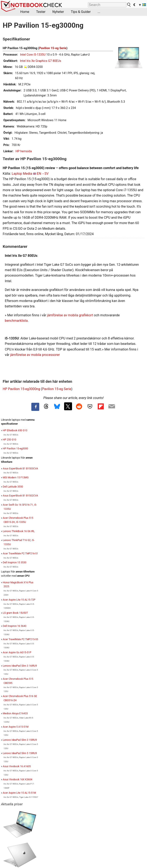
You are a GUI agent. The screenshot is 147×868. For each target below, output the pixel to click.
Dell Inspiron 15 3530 (15, 562)
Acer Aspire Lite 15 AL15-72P (19, 600)
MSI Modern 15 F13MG (16, 478)
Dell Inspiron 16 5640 (15, 626)
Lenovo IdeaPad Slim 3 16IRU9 (20, 666)
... (99, 12)
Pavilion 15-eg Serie (53, 48)
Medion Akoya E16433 (15, 713)
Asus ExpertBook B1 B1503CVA (21, 469)
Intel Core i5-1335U (33, 55)
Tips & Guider (81, 12)
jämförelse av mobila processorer (35, 355)
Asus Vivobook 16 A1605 (17, 766)
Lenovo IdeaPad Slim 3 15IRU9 (20, 740)
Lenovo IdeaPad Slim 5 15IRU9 (20, 753)
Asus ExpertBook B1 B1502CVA (21, 496)
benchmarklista (16, 321)
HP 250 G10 (10, 440)
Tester (41, 12)
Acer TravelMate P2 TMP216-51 (21, 554)
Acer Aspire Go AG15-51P (17, 652)
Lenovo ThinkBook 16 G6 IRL (19, 531)
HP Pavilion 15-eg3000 (16, 449)
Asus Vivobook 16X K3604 (18, 779)
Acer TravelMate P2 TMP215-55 (21, 639)
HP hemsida (24, 151)
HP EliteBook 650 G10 (15, 430)
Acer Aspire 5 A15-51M (16, 727)
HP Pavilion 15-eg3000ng (21, 389)
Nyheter (58, 12)
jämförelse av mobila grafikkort (70, 315)
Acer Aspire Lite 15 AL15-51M (20, 793)
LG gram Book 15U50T (15, 613)
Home (25, 12)
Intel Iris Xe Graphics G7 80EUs (40, 61)
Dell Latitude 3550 (13, 487)
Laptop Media (22, 174)
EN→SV (43, 174)
